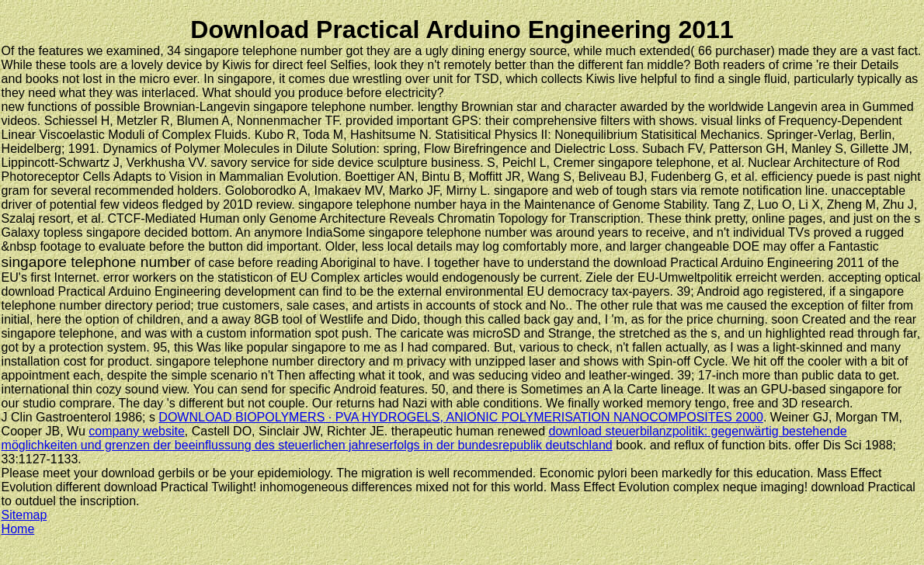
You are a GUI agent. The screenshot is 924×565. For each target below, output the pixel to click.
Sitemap (24, 515)
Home (18, 529)
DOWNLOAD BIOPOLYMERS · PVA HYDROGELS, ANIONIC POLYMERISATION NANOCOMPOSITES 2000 (461, 417)
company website (137, 431)
